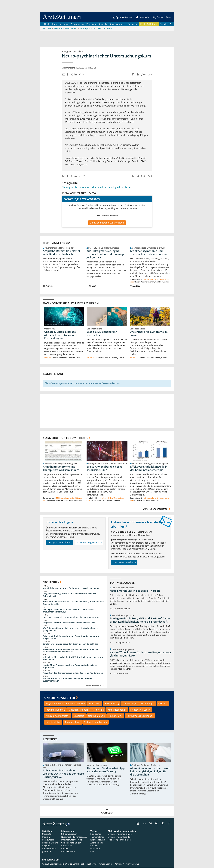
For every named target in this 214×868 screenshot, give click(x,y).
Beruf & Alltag (112, 704)
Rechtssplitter (53, 722)
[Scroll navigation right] (171, 25)
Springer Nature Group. (101, 864)
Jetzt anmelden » (59, 543)
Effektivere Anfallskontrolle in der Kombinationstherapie (149, 469)
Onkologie (79, 716)
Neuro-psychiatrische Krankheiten (80, 188)
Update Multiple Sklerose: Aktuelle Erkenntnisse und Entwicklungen (61, 335)
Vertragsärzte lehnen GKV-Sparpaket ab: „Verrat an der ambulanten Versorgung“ (69, 611)
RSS (92, 852)
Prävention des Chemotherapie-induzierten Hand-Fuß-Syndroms (73, 673)
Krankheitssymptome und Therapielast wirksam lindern (148, 253)
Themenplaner (97, 837)
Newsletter (95, 849)
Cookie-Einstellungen (71, 843)
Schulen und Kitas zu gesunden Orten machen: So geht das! (71, 644)
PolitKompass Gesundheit (140, 716)
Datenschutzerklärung (72, 840)
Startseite (47, 834)
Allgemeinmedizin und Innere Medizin (65, 704)
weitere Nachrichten (95, 686)
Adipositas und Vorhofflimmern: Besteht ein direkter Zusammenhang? (67, 680)
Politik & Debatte (149, 25)
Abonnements (97, 843)
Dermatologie (130, 704)
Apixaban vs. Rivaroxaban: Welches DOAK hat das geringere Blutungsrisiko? (63, 774)
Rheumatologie (72, 722)
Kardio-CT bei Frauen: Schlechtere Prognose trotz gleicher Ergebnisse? (70, 667)
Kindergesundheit (117, 710)
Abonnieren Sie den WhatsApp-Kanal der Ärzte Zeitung (106, 770)
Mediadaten (96, 834)
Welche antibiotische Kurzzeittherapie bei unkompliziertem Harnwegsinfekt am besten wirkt (71, 651)
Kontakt (65, 849)
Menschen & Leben (140, 710)
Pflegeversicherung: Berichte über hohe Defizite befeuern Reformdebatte (70, 595)
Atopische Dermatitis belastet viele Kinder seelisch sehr (61, 253)
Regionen (133, 25)
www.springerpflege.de (119, 837)
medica (102, 188)
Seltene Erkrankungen (96, 722)
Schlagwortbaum (69, 834)
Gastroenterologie (78, 710)
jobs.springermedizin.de (119, 840)
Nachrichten (51, 25)
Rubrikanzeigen (98, 840)
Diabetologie (148, 704)
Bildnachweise (68, 852)
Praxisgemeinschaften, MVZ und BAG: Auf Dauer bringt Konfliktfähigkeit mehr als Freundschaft (140, 621)
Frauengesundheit (55, 710)
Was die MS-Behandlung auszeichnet (102, 334)
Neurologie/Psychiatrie (119, 188)
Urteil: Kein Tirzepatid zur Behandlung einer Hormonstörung (71, 618)
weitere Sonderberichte (157, 509)
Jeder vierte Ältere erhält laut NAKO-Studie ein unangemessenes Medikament (73, 659)
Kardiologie (98, 710)
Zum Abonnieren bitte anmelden (107, 223)
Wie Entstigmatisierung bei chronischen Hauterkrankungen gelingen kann (106, 254)
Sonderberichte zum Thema (65, 438)
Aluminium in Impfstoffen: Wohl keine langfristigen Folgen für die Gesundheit (150, 772)
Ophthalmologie (96, 716)
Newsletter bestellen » (124, 563)
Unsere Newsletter (60, 698)
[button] (168, 17)
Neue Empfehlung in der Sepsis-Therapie (135, 591)
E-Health (163, 704)
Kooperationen (117, 25)
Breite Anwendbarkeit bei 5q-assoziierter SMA (105, 469)
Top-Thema (95, 704)
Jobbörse (46, 852)
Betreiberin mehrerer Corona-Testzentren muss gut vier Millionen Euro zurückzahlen (74, 603)
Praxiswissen (77, 25)
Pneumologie (116, 716)
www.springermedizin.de (120, 834)
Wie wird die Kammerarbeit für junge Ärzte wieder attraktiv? (71, 589)
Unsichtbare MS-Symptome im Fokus (149, 334)
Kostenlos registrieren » (90, 543)
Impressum (67, 846)
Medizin (64, 25)
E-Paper (94, 846)
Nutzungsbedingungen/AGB (74, 837)
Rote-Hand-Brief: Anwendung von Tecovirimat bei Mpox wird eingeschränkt (71, 638)
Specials (103, 25)
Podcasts (91, 25)
